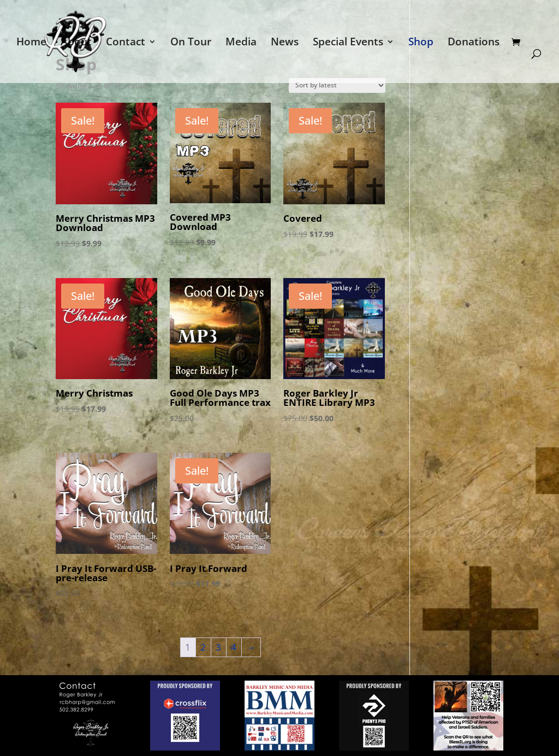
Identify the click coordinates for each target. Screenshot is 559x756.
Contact (126, 43)
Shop (421, 43)
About (76, 43)
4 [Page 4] (234, 647)
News (285, 43)
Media (241, 43)
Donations (474, 43)
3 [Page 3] (218, 647)
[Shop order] (337, 85)
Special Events (348, 43)
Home (31, 43)
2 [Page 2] (203, 647)
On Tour (191, 43)
